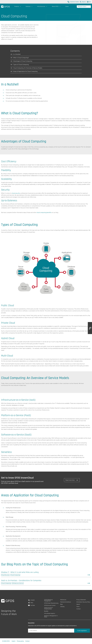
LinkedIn (33, 600)
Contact (79, 609)
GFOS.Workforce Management (48, 600)
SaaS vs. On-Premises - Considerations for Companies (21, 581)
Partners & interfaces (66, 602)
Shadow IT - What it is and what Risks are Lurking (20, 572)
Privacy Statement (81, 600)
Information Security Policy (83, 602)
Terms (78, 607)
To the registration (82, 631)
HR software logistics (50, 613)
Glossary (62, 607)
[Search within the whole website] (84, 2)
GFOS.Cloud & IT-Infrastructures (49, 608)
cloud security (16, 193)
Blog (61, 604)
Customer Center (74, 2)
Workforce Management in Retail (51, 616)
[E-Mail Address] (51, 631)
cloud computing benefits (44, 212)
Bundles (46, 611)
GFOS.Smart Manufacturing (51, 603)
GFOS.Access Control (50, 605)
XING (32, 603)
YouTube (33, 605)
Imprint (78, 604)
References (63, 600)
